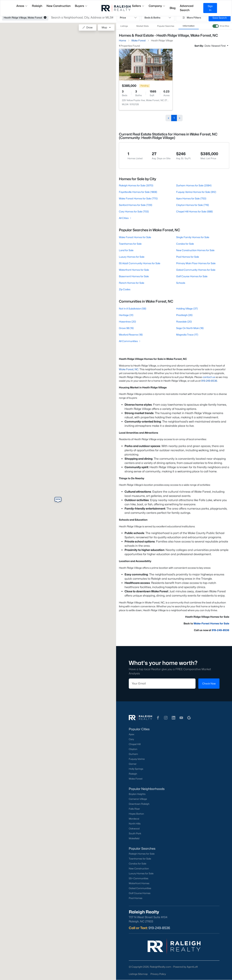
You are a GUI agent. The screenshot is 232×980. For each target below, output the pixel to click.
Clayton (133, 749)
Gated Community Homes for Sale (196, 270)
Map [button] (104, 27)
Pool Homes (136, 898)
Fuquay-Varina (137, 759)
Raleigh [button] (37, 6)
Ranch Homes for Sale (132, 283)
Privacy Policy (158, 974)
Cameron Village (138, 799)
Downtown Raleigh (139, 804)
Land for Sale (126, 250)
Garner (133, 764)
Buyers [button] (81, 6)
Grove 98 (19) (126, 328)
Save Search (220, 18)
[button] (45, 18)
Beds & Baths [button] (158, 18)
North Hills (135, 824)
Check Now (209, 683)
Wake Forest (136, 779)
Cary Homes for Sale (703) (134, 211)
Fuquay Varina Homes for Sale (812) (196, 192)
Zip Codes (125, 289)
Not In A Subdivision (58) (133, 308)
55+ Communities (139, 878)
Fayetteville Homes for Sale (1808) (138, 192)
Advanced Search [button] (187, 8)
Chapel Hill (135, 744)
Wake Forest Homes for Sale (135, 237)
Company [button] (157, 6)
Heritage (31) (126, 315)
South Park (135, 833)
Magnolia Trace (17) (187, 335)
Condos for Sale (185, 244)
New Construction (139, 869)
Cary (131, 739)
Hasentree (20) (127, 322)
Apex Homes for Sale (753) (191, 198)
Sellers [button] (138, 6)
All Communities (130, 341)
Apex (132, 734)
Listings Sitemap (138, 974)
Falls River (134, 809)
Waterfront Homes (139, 883)
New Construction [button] (59, 6)
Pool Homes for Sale (188, 257)
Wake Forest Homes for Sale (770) (138, 198)
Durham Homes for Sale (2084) (194, 185)
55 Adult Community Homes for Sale (140, 263)
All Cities (125, 218)
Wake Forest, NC (129, 369)
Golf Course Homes (140, 893)
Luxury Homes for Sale (132, 257)
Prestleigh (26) (184, 315)
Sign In (210, 8)
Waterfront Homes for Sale (134, 270)
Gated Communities (140, 888)
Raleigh (133, 774)
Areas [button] (22, 6)
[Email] (162, 684)
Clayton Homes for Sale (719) (193, 205)
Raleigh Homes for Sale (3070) (136, 185)
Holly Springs (136, 769)
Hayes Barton (136, 814)
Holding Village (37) (187, 308)
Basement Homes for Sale (134, 276)
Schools (181, 283)
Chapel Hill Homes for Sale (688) (194, 211)
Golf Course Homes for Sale (192, 276)
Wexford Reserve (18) (131, 335)
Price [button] (128, 18)
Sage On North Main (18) (190, 328)
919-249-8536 (209, 381)
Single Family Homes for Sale (193, 237)
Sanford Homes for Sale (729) (136, 205)
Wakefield (134, 838)
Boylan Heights (137, 794)
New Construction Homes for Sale (195, 250)
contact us (209, 377)
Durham (133, 754)
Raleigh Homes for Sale (142, 854)
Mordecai (134, 819)
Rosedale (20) (184, 322)
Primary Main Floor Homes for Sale (196, 263)
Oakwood (134, 829)
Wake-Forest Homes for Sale (211, 623)
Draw (87, 27)
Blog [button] (173, 8)
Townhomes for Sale (130, 244)
